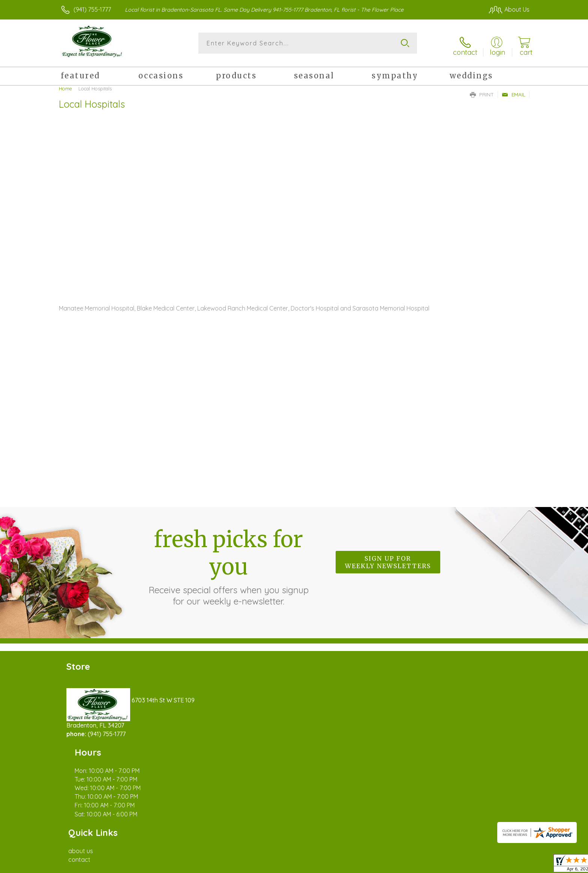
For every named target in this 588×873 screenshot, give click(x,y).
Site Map (509, 865)
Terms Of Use (365, 865)
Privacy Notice (409, 865)
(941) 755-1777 (92, 9)
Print (482, 90)
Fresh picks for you (228, 562)
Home (65, 84)
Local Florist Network (463, 865)
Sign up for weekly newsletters (388, 558)
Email (514, 90)
